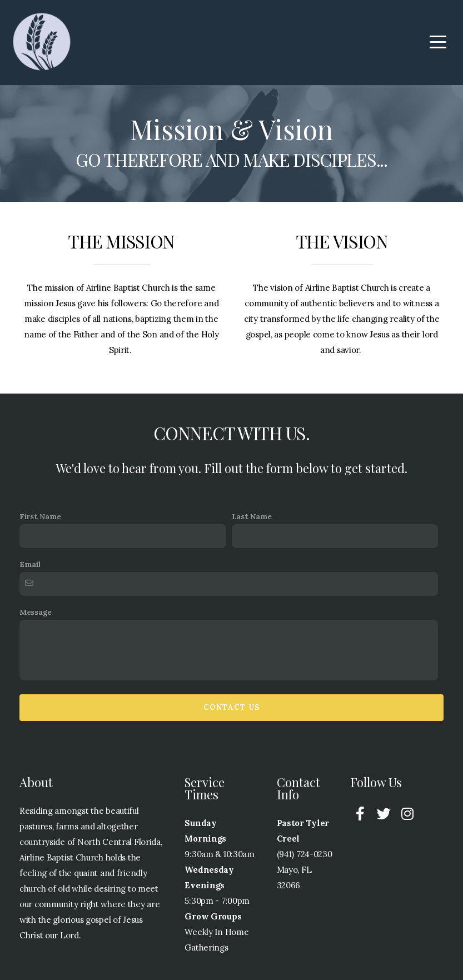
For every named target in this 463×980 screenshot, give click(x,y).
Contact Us (232, 707)
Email (30, 564)
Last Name (252, 516)
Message (36, 612)
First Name (40, 516)
